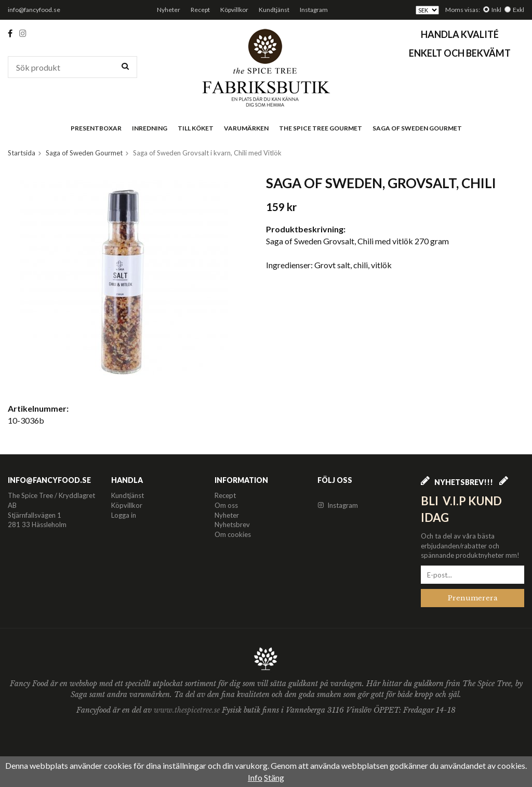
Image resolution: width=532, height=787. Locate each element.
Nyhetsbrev (232, 524)
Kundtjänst (274, 10)
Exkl (518, 10)
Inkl (496, 10)
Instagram (314, 10)
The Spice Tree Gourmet (321, 128)
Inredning (150, 128)
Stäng (274, 777)
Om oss (226, 505)
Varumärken (246, 128)
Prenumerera (473, 598)
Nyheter (169, 10)
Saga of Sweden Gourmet (417, 128)
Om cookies (233, 534)
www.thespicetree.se (188, 710)
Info (255, 777)
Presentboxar (96, 128)
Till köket (196, 128)
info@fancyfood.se (34, 10)
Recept (200, 10)
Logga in (124, 515)
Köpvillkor (234, 10)
